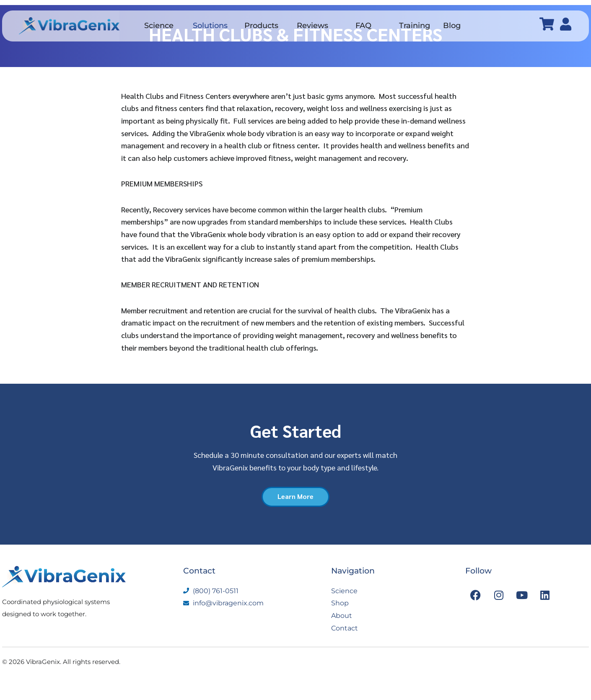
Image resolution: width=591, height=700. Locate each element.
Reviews (312, 26)
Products (261, 26)
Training (415, 26)
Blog (452, 26)
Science (159, 26)
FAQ (363, 26)
